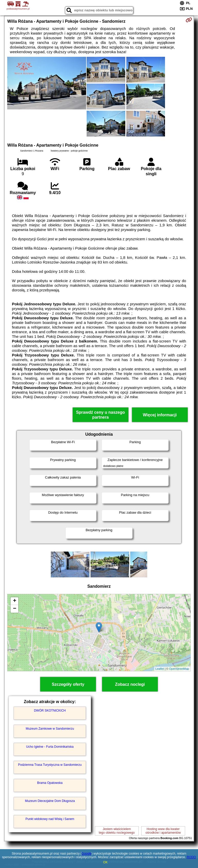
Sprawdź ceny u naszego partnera (100, 415)
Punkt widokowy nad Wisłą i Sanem (50, 819)
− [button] (15, 609)
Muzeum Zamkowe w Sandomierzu (50, 729)
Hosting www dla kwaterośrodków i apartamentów (163, 831)
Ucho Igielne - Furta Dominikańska (50, 747)
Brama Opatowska (50, 783)
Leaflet (160, 669)
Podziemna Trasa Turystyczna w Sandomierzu (50, 765)
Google (86, 854)
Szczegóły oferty (68, 684)
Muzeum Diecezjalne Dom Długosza (50, 801)
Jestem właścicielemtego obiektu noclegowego (117, 831)
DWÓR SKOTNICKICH (50, 711)
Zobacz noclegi (130, 684)
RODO (191, 857)
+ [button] (15, 601)
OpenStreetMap (179, 669)
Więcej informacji (160, 415)
